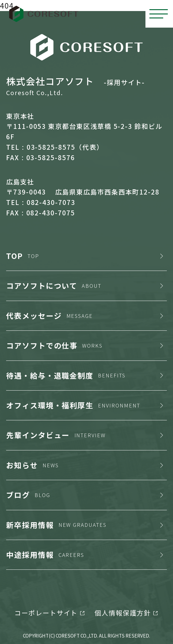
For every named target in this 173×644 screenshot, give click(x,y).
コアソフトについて (54, 285)
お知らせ (32, 465)
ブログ (28, 495)
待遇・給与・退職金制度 (66, 375)
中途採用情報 (45, 555)
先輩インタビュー (56, 435)
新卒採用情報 (56, 525)
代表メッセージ (49, 316)
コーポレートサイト (46, 613)
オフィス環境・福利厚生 (73, 405)
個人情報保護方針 (123, 613)
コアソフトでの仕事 (54, 345)
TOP (23, 256)
